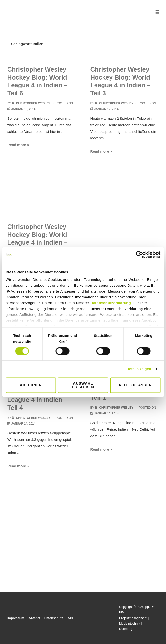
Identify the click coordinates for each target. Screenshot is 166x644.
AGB (71, 618)
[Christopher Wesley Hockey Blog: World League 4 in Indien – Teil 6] (23, 109)
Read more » (18, 145)
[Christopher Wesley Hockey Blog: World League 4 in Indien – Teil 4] (23, 424)
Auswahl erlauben (83, 385)
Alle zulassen (135, 385)
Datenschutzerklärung (111, 303)
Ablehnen (31, 385)
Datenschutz (54, 618)
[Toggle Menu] (157, 12)
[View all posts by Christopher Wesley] (32, 103)
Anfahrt (34, 618)
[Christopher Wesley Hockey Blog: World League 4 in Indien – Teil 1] (106, 413)
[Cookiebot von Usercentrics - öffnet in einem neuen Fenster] (139, 254)
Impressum (16, 618)
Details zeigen (139, 369)
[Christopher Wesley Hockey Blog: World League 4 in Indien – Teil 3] (106, 109)
